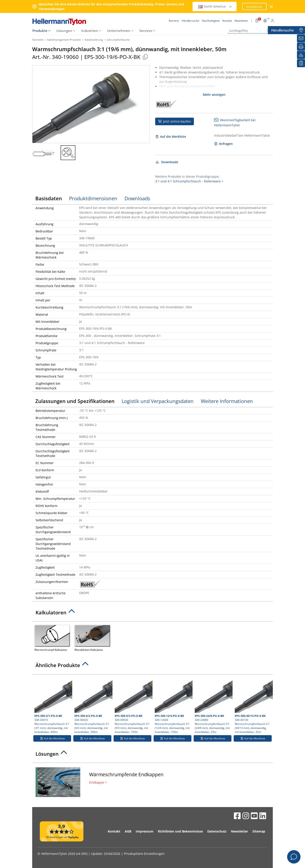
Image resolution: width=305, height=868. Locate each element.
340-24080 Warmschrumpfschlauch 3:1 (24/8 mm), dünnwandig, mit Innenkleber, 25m (213, 705)
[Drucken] (301, 47)
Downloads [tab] (137, 198)
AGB (128, 831)
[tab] (152, 614)
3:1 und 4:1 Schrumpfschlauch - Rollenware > (189, 181)
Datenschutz (217, 831)
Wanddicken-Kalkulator (92, 638)
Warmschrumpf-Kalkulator (52, 638)
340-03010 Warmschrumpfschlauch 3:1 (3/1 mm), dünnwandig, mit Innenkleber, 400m (53, 705)
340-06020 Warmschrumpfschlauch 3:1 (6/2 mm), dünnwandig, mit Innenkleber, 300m (93, 705)
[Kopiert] (145, 57)
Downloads (167, 162)
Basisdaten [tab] (49, 198)
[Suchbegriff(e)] (250, 31)
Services (146, 31)
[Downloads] (301, 55)
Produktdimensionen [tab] (93, 198)
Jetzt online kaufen (175, 121)
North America (215, 6)
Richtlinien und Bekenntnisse (180, 831)
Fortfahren (254, 7)
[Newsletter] (301, 38)
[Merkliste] (301, 63)
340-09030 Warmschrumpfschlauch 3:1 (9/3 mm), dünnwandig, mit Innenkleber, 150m (133, 705)
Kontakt (114, 831)
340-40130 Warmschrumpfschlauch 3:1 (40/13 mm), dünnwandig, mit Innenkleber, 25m (253, 705)
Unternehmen (119, 31)
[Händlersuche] (301, 30)
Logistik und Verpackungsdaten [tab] (158, 401)
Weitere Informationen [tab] (227, 401)
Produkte (40, 31)
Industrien (90, 31)
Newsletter (239, 831)
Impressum (145, 831)
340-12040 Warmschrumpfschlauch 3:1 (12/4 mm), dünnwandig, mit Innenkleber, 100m (173, 705)
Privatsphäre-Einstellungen (144, 854)
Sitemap (259, 831)
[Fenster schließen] (272, 7)
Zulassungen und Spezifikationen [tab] (75, 401)
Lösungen (64, 31)
